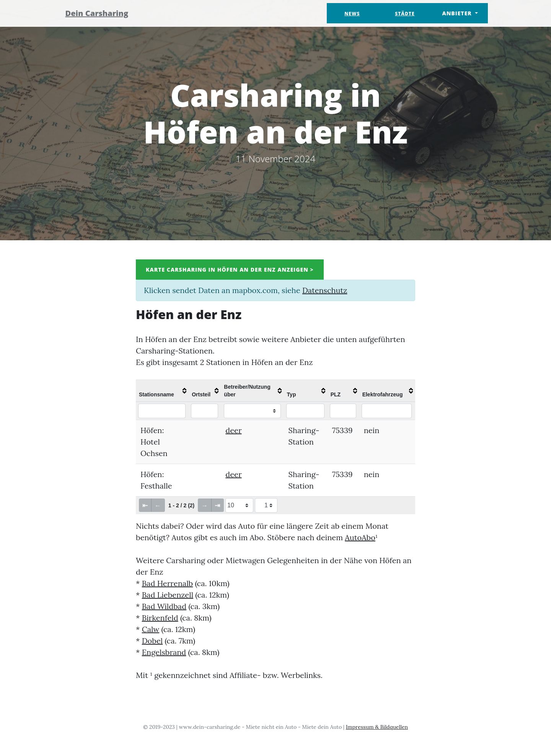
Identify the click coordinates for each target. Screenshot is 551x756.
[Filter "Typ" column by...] (305, 411)
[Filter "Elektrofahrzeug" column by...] (387, 411)
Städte (405, 14)
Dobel (152, 641)
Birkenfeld (160, 618)
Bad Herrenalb (168, 583)
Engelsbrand (164, 652)
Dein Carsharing (102, 13)
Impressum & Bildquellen (377, 727)
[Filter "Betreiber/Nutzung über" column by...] (252, 411)
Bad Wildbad (164, 606)
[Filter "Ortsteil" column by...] (205, 411)
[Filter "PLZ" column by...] (343, 411)
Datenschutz (325, 290)
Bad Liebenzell (168, 595)
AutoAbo (360, 537)
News (352, 14)
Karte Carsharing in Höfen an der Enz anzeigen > (230, 270)
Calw (151, 629)
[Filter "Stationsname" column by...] (162, 411)
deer (233, 430)
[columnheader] (162, 391)
